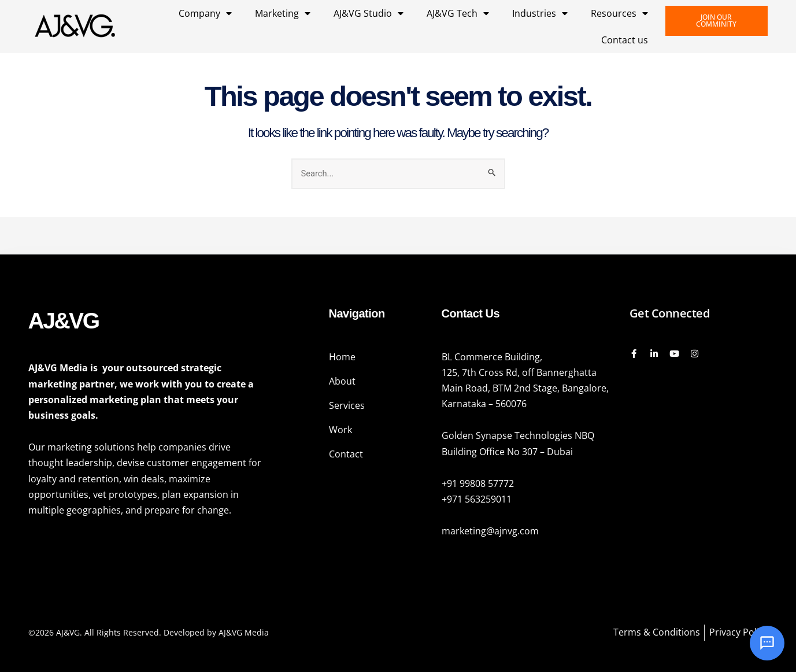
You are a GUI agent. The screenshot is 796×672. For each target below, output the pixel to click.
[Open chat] (767, 643)
